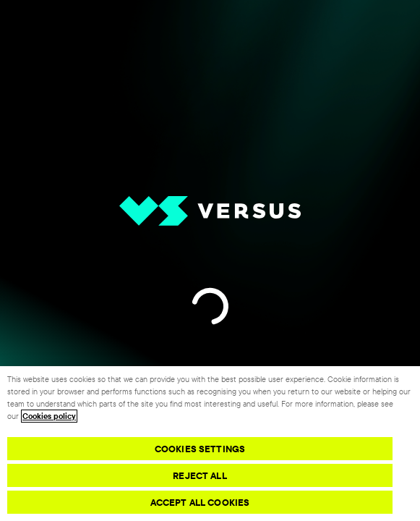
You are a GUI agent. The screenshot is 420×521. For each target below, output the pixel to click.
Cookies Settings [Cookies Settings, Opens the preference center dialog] (200, 449)
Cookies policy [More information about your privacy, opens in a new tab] (49, 416)
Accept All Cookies (200, 502)
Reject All (200, 475)
